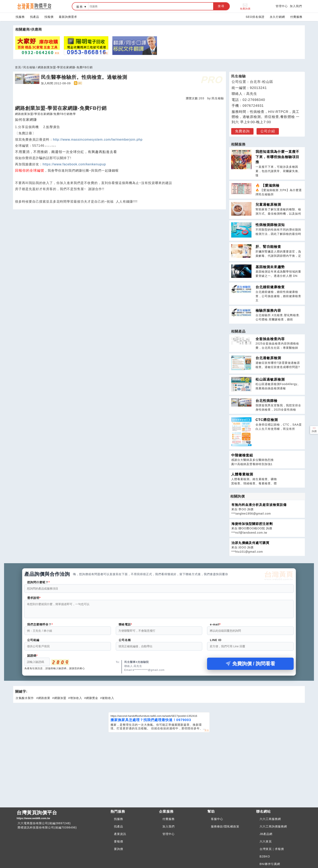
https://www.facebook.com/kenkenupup (74, 164)
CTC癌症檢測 (267, 420)
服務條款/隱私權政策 (225, 826)
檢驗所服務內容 (268, 311)
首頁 (18, 67)
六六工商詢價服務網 (273, 826)
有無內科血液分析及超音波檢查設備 (259, 505)
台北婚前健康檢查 (270, 287)
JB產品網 (266, 834)
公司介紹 (268, 131)
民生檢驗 (29, 67)
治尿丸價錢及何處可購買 (250, 543)
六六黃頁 (266, 841)
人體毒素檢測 (242, 474)
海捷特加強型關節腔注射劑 (252, 524)
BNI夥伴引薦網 (270, 864)
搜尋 (221, 6)
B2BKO (265, 856)
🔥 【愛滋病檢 (268, 186)
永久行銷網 (277, 17)
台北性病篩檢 (266, 401)
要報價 (119, 841)
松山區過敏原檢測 (270, 379)
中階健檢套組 (242, 455)
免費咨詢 (242, 131)
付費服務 (296, 17)
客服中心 (217, 819)
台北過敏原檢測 (268, 358)
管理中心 (282, 6)
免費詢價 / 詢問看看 (250, 666)
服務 (80, 7)
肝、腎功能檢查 (268, 247)
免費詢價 (245, 6)
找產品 (35, 17)
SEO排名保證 (255, 17)
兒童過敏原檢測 (268, 205)
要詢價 (119, 849)
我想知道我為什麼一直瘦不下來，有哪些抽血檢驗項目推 (277, 157)
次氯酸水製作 (25, 700)
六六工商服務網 (270, 819)
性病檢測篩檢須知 (270, 225)
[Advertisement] (159, 767)
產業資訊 (120, 834)
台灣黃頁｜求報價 (272, 849)
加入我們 (296, 6)
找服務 (20, 17)
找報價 (49, 17)
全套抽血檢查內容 (270, 339)
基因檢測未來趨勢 (270, 267)
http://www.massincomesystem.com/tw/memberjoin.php (98, 140)
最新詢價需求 (68, 17)
